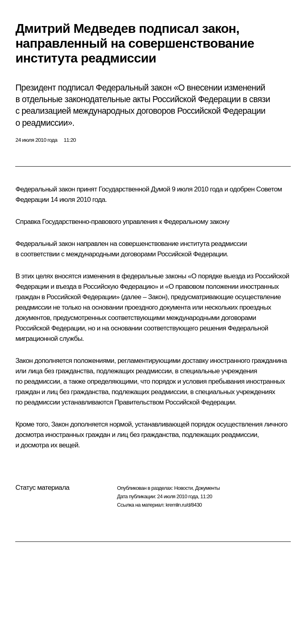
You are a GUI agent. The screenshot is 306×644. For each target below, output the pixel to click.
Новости (183, 488)
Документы (207, 488)
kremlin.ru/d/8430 (184, 505)
